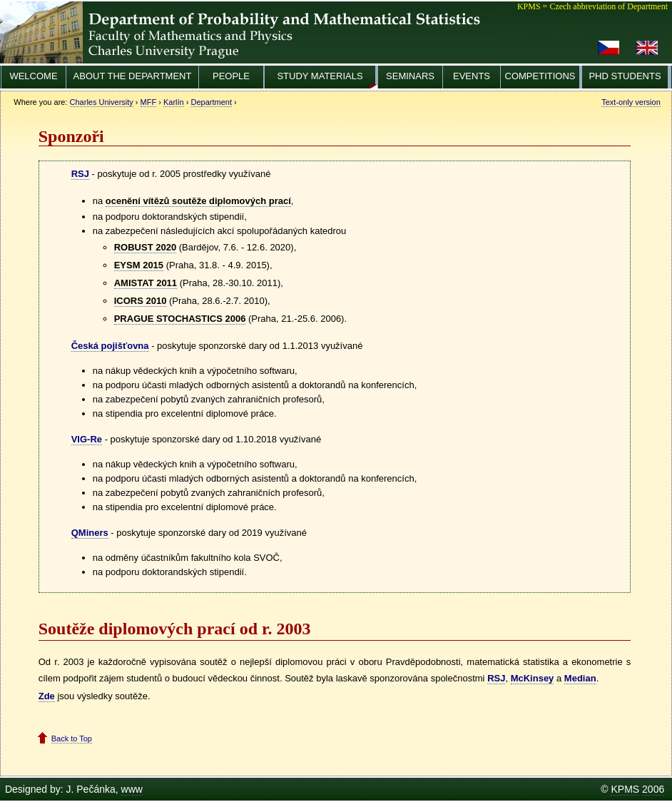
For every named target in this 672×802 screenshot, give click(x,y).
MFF (149, 102)
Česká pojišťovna (110, 346)
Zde (47, 696)
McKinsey (533, 678)
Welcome (33, 76)
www (132, 789)
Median (580, 678)
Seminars (410, 76)
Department (212, 102)
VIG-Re (87, 439)
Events (472, 76)
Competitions (540, 76)
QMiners (90, 533)
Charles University (102, 102)
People (231, 76)
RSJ (80, 174)
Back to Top (72, 738)
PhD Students (625, 76)
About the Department (133, 76)
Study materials (320, 76)
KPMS (625, 789)
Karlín (174, 102)
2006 (653, 789)
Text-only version (631, 102)
